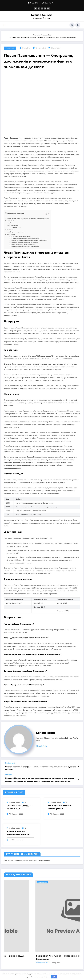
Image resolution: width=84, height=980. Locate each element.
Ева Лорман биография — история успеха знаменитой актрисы (61, 807)
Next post (9, 775)
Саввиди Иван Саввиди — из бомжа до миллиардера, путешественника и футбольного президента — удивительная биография (20, 807)
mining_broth (26, 48)
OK (54, 977)
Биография (10, 221)
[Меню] (5, 25)
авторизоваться (44, 860)
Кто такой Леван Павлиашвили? (22, 236)
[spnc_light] (78, 25)
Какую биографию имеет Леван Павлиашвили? (26, 246)
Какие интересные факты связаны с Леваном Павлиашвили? (30, 240)
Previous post (10, 763)
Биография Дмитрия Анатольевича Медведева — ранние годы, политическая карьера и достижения (40, 957)
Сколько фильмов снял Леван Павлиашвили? (26, 242)
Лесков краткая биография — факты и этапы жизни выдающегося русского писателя (41, 768)
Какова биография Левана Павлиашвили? (25, 244)
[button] (46, 214)
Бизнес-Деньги (41, 15)
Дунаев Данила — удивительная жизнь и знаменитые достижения (19, 833)
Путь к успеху (14, 225)
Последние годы (15, 227)
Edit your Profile (72, 738)
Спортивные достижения (18, 232)
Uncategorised (10, 48)
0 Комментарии (56, 48)
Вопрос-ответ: (11, 234)
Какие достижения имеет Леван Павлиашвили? (26, 238)
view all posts (41, 746)
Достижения (11, 230)
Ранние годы (14, 223)
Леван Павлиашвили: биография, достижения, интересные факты (28, 218)
